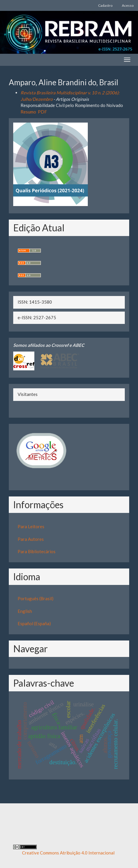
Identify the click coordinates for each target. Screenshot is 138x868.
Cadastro (105, 5)
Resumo (28, 112)
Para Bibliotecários (37, 551)
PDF (42, 112)
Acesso (128, 5)
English (25, 611)
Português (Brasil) (36, 598)
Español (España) (34, 623)
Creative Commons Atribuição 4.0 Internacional (68, 853)
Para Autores (31, 539)
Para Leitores (31, 526)
